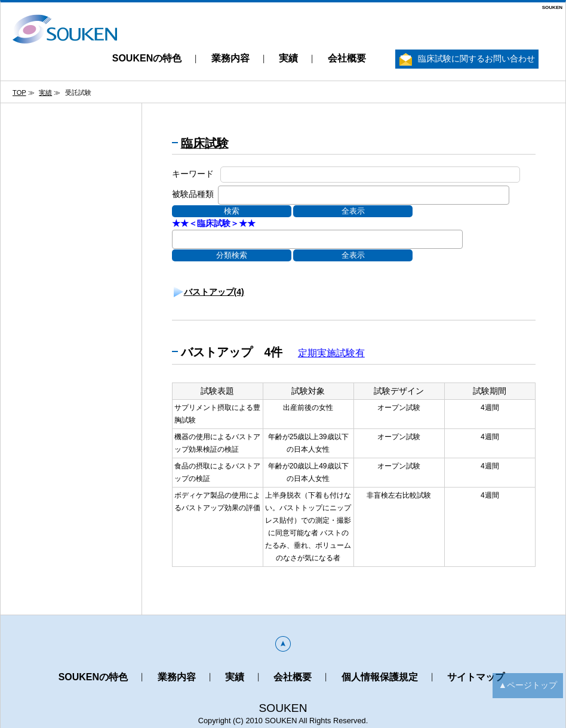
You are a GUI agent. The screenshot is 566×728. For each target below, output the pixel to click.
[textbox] (225, 194)
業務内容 (230, 58)
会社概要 (347, 58)
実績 (288, 58)
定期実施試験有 (331, 353)
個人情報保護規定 (380, 677)
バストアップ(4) (214, 292)
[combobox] (364, 195)
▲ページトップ (528, 685)
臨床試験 (205, 143)
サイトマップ (476, 677)
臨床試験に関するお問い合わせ (467, 59)
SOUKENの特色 (147, 58)
